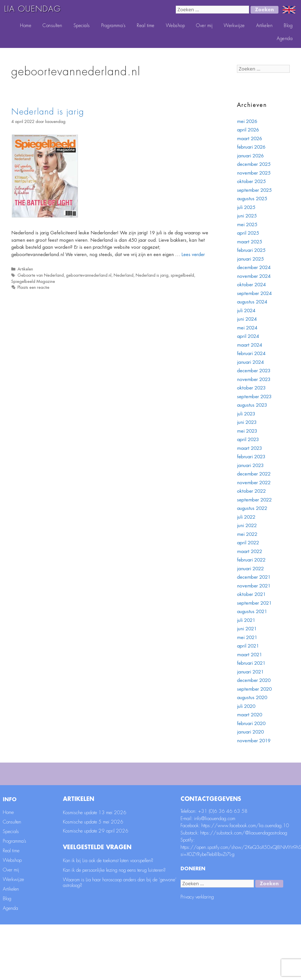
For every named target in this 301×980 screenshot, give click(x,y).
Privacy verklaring (197, 953)
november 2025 (254, 173)
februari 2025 (251, 250)
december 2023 (254, 371)
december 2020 (254, 680)
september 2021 (254, 603)
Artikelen (264, 26)
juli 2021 (246, 620)
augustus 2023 (252, 405)
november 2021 (254, 586)
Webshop (175, 26)
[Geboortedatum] (249, 805)
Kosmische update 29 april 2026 (96, 887)
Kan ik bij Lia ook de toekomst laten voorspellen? (108, 916)
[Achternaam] (146, 805)
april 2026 (248, 130)
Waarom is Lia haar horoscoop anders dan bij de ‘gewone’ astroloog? (120, 938)
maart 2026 (250, 139)
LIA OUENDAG (33, 9)
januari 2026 (250, 156)
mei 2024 (247, 328)
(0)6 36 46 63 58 (228, 867)
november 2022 (254, 483)
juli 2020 (246, 706)
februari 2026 (251, 147)
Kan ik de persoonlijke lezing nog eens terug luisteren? (114, 925)
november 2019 (254, 741)
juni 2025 (247, 216)
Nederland (124, 275)
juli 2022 (246, 517)
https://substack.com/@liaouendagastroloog (244, 888)
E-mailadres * (111, 778)
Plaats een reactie (33, 288)
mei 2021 (247, 637)
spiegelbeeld (182, 275)
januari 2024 (250, 362)
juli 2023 (246, 414)
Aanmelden (281, 821)
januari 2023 (250, 465)
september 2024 (254, 293)
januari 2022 (250, 569)
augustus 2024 (252, 302)
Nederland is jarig (48, 112)
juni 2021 (247, 629)
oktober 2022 (251, 491)
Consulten (52, 26)
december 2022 (254, 474)
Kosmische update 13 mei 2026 (95, 868)
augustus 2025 (252, 199)
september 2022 (254, 500)
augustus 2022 (252, 508)
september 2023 (254, 397)
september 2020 (254, 689)
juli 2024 (246, 311)
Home (26, 26)
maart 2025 (250, 242)
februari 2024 (251, 354)
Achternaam (109, 797)
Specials (82, 26)
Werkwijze (234, 26)
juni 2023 (247, 422)
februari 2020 (251, 724)
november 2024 (254, 276)
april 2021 (248, 646)
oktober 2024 (251, 285)
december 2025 (254, 164)
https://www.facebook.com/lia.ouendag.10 (245, 881)
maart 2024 (250, 345)
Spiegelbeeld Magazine (33, 282)
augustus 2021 (252, 612)
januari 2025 (250, 259)
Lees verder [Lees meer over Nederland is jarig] (193, 255)
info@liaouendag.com (215, 874)
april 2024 (248, 336)
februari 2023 (251, 457)
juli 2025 (246, 207)
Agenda (285, 39)
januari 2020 (250, 732)
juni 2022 (247, 526)
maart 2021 (250, 655)
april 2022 (248, 543)
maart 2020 (250, 715)
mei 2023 (247, 431)
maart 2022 (250, 551)
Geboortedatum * (217, 797)
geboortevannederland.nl (89, 275)
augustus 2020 (252, 698)
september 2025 (254, 190)
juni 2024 (247, 319)
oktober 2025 (251, 181)
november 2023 (254, 379)
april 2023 (248, 440)
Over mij (204, 26)
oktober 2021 (251, 594)
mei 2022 (247, 534)
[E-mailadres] (146, 787)
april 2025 (248, 233)
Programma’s (114, 26)
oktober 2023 (251, 388)
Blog (288, 26)
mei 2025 (247, 225)
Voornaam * (211, 778)
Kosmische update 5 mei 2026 (93, 877)
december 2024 (254, 267)
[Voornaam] (249, 787)
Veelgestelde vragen (97, 903)
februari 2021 (251, 663)
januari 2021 (250, 672)
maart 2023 (250, 448)
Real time (146, 26)
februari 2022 (251, 560)
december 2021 (254, 577)
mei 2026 (247, 121)
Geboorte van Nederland (41, 275)
